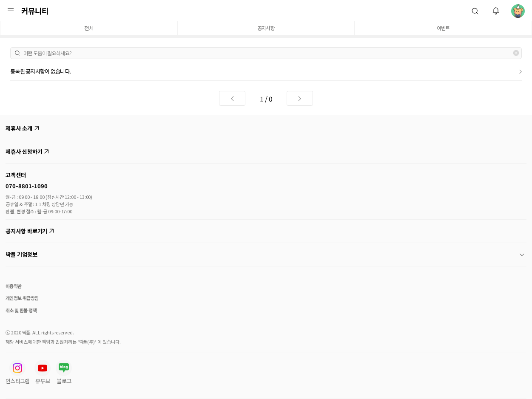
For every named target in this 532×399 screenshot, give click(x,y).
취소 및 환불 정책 (21, 310)
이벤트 (443, 28)
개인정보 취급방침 (22, 298)
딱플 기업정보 (265, 255)
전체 (89, 28)
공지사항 (266, 28)
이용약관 (14, 286)
